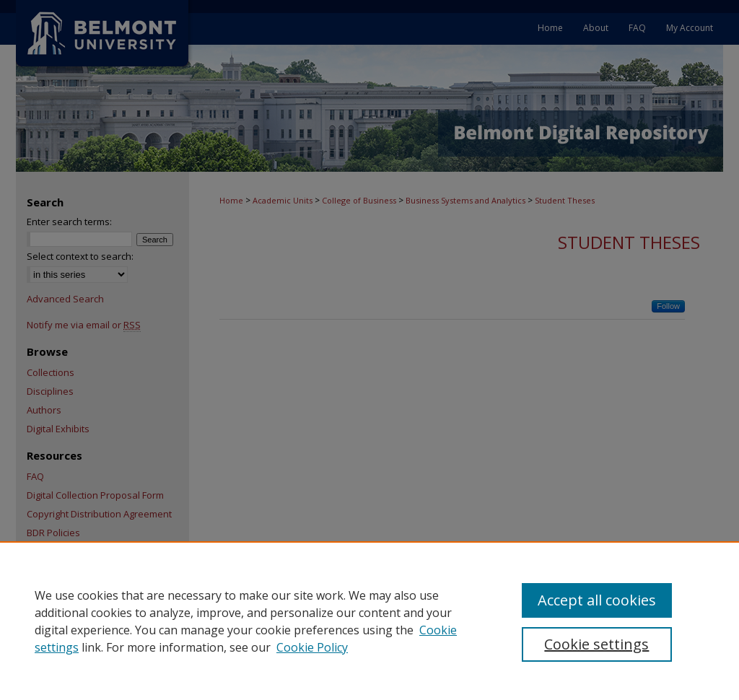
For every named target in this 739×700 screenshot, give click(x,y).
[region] (369, 621)
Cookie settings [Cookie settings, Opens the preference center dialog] (596, 644)
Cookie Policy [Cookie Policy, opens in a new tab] (312, 647)
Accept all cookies (597, 600)
